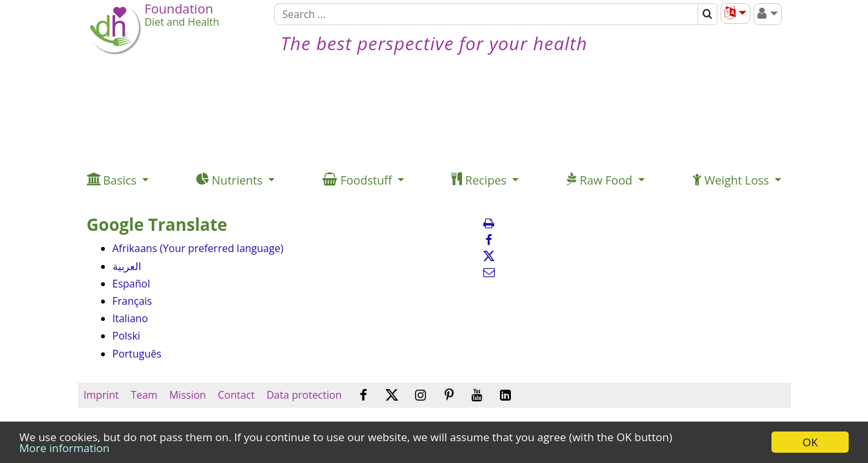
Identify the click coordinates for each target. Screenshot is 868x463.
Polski (126, 336)
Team (144, 395)
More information (64, 448)
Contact (236, 395)
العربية (127, 266)
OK (810, 442)
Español (132, 284)
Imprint (101, 395)
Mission (188, 395)
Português (137, 354)
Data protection (304, 395)
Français (133, 301)
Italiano (130, 318)
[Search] (486, 14)
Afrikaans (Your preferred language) (198, 248)
